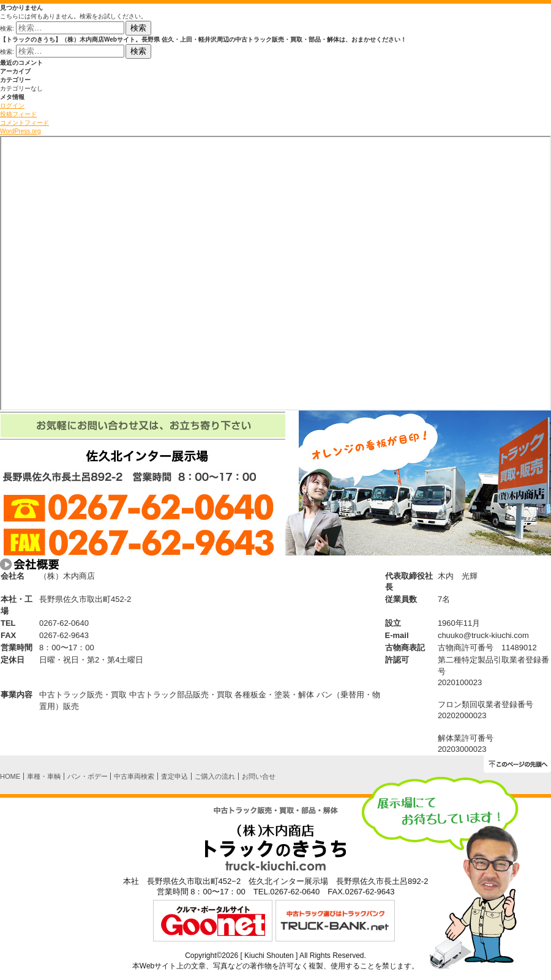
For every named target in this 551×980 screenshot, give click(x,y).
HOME (10, 776)
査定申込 (174, 776)
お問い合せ (259, 776)
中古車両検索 (134, 776)
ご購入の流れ (215, 776)
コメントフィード (24, 123)
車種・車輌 (44, 776)
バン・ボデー (88, 776)
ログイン (12, 106)
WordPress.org (21, 131)
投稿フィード (18, 114)
